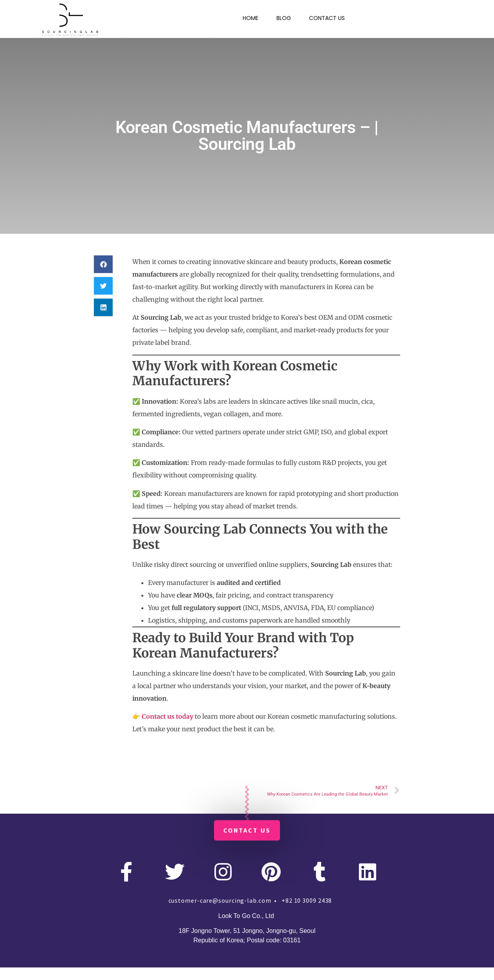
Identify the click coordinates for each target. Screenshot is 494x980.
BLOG (284, 18)
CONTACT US (327, 18)
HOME (251, 18)
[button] (103, 264)
